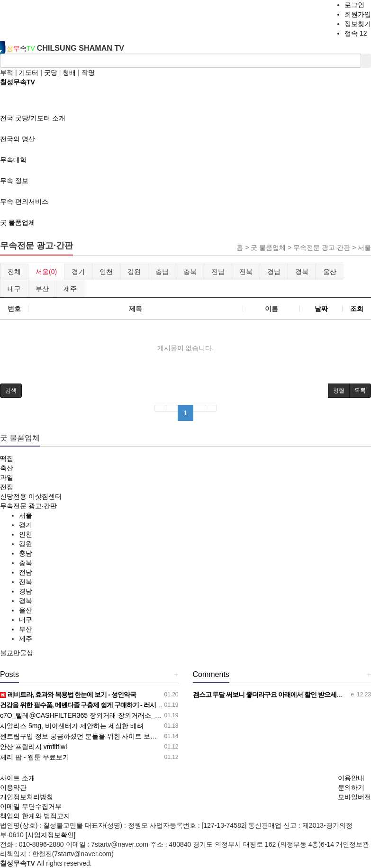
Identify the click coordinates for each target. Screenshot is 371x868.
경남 (274, 272)
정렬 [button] (339, 391)
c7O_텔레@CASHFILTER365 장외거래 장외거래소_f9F (82, 715)
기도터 (28, 73)
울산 (330, 272)
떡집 (7, 458)
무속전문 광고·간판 (28, 506)
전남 (218, 272)
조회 (357, 309)
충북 (190, 272)
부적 (7, 73)
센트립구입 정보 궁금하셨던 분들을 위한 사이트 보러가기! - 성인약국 (102, 736)
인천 (106, 272)
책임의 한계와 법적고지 (35, 816)
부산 (42, 289)
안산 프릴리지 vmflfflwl (33, 747)
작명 (88, 73)
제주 (70, 289)
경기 (78, 272)
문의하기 (351, 787)
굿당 (51, 73)
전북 (246, 272)
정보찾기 (358, 24)
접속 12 (356, 33)
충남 (162, 272)
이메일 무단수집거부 (31, 806)
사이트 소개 (18, 778)
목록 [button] (360, 391)
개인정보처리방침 (27, 797)
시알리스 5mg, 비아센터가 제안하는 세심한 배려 (72, 726)
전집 (7, 487)
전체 (14, 272)
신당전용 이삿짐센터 (31, 496)
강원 (134, 272)
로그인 (354, 5)
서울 (26, 515)
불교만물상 (17, 653)
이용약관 (13, 787)
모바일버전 (354, 797)
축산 (7, 468)
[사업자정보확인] (51, 835)
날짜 (321, 309)
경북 (302, 272)
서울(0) (46, 272)
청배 (69, 73)
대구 (14, 289)
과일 (7, 477)
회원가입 (358, 14)
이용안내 (351, 778)
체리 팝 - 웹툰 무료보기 (35, 757)
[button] (11, 391)
